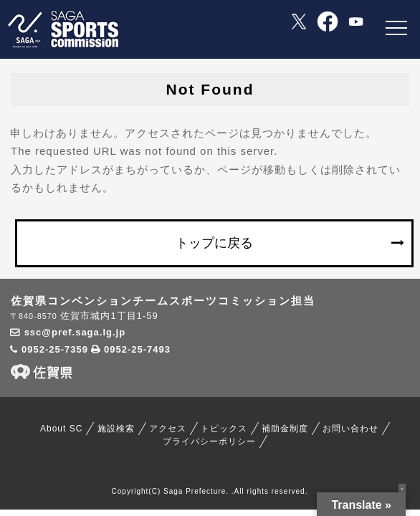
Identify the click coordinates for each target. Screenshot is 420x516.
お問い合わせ (350, 429)
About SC (61, 429)
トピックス (224, 429)
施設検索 (116, 429)
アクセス (168, 429)
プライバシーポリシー (209, 441)
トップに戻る (214, 243)
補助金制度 (285, 429)
